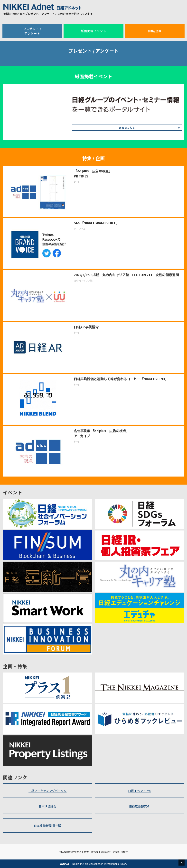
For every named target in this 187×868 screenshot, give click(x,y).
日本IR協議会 (47, 806)
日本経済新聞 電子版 (47, 825)
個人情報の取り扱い (70, 852)
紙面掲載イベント (94, 31)
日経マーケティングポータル (48, 791)
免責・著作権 (91, 852)
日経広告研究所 (139, 806)
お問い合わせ (120, 852)
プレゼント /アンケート (32, 31)
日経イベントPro (139, 791)
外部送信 (106, 852)
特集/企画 (155, 31)
